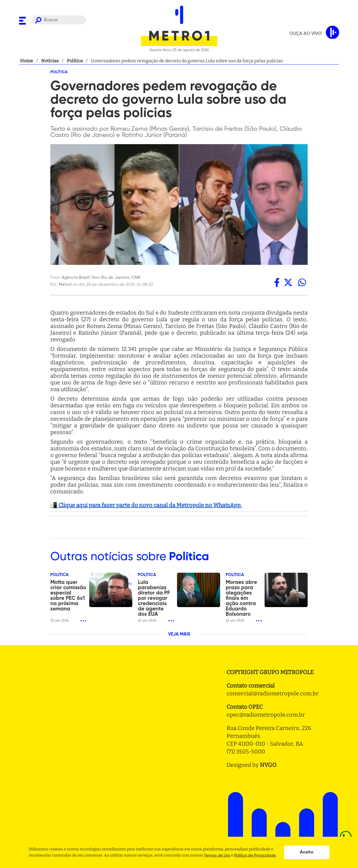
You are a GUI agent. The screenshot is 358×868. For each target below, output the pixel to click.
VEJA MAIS (179, 634)
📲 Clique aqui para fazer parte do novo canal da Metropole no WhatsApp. (146, 505)
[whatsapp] (302, 282)
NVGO (268, 765)
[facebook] (277, 282)
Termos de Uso (217, 855)
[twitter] (288, 282)
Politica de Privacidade (255, 855)
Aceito (307, 852)
